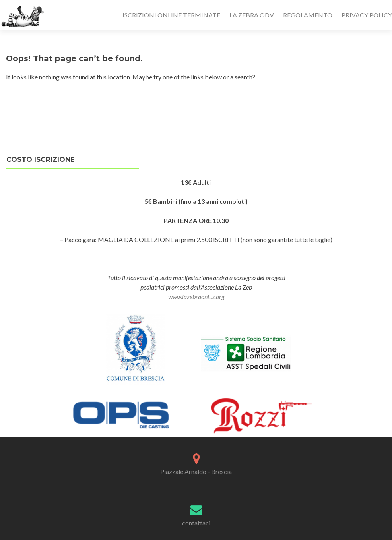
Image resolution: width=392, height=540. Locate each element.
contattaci (196, 523)
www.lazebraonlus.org (196, 297)
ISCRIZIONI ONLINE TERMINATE (171, 15)
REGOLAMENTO (308, 15)
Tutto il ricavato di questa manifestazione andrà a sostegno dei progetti (196, 278)
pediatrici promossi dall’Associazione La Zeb (196, 292)
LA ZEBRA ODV (252, 15)
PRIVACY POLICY (367, 15)
